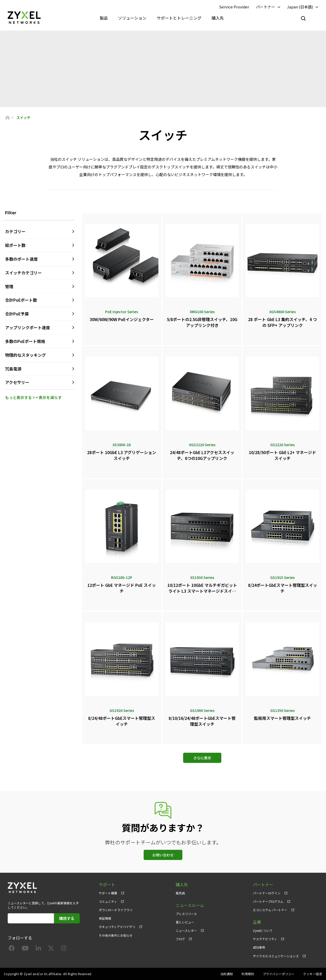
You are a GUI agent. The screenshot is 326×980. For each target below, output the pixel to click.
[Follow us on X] (51, 949)
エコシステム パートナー (270, 910)
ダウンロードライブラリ (116, 910)
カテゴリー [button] (15, 231)
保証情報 (105, 918)
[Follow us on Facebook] (12, 949)
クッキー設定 (313, 974)
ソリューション (132, 18)
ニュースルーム (190, 905)
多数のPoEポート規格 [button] (25, 341)
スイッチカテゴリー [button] (23, 273)
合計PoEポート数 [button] (21, 300)
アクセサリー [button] (17, 382)
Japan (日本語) (300, 7)
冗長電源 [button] (13, 369)
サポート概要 (108, 893)
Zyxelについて (263, 930)
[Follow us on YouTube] (25, 949)
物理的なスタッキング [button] (25, 355)
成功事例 (259, 947)
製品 (104, 18)
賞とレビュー (185, 922)
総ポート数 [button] (15, 245)
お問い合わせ (163, 855)
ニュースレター (186, 930)
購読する (67, 918)
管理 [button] (9, 286)
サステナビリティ (265, 939)
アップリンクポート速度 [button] (28, 327)
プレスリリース (186, 914)
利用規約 (248, 974)
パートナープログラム (268, 901)
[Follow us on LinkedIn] (38, 949)
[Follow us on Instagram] (64, 949)
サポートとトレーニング (179, 18)
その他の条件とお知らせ (116, 935)
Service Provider (234, 7)
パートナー (266, 7)
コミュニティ (108, 901)
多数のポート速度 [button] (21, 259)
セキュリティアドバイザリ (117, 927)
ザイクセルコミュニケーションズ (276, 956)
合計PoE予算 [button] (17, 314)
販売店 (180, 893)
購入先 (218, 18)
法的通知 (227, 974)
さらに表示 (202, 758)
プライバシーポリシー (279, 974)
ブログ (180, 939)
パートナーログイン (267, 893)
